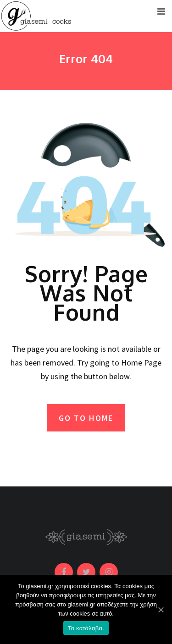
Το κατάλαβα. (86, 628)
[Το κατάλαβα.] (161, 610)
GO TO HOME (86, 418)
